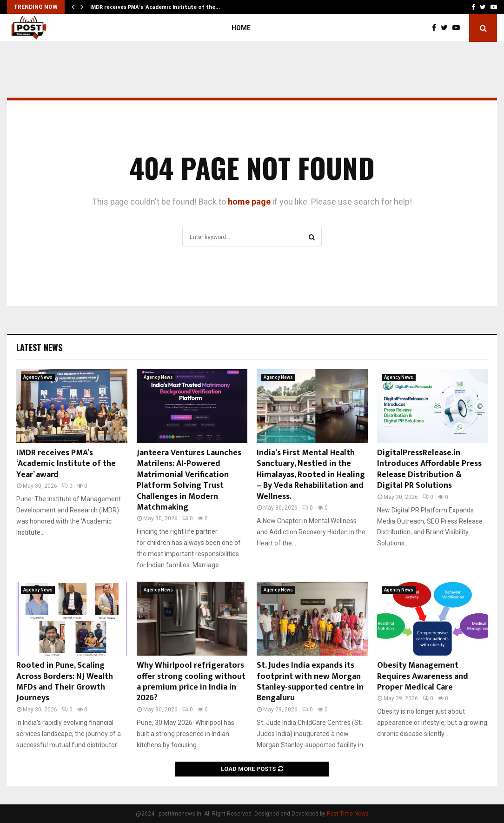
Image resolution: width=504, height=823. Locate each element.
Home (241, 28)
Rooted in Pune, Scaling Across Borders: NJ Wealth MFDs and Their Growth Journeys (65, 682)
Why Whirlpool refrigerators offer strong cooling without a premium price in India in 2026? (191, 682)
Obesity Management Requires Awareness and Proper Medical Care (423, 676)
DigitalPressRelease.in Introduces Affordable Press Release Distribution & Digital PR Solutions (429, 469)
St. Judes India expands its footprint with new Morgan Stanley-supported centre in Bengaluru (310, 682)
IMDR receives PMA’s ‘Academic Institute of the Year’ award (66, 464)
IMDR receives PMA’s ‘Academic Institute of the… (155, 7)
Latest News (39, 347)
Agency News (38, 377)
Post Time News (348, 814)
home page (249, 202)
